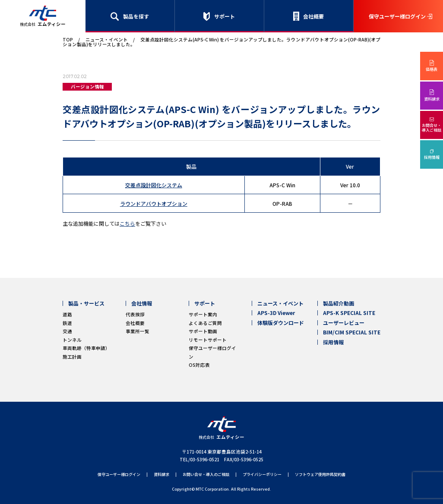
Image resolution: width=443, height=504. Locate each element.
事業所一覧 (138, 331)
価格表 (432, 69)
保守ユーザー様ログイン (397, 16)
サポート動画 (203, 331)
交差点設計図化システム (154, 185)
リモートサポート (208, 340)
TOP (68, 39)
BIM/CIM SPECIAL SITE (352, 332)
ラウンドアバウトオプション (154, 203)
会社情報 (142, 303)
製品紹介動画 (339, 303)
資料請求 (432, 99)
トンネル (72, 340)
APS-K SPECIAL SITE (349, 313)
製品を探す (136, 16)
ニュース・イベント (107, 39)
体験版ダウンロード (281, 323)
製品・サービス (86, 303)
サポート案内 (203, 314)
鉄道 (67, 323)
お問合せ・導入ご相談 (432, 128)
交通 (67, 331)
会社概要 (313, 16)
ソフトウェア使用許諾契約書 (320, 475)
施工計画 (72, 357)
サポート (225, 16)
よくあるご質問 (205, 323)
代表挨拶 (135, 314)
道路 (67, 314)
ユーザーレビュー (344, 323)
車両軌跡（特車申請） (86, 348)
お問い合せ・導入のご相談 (206, 475)
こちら (127, 223)
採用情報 (432, 157)
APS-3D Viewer (276, 313)
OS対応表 (199, 365)
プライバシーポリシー (262, 475)
